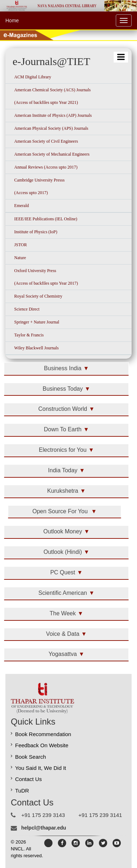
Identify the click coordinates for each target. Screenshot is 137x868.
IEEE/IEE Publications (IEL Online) (46, 219)
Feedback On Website (42, 745)
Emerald (22, 206)
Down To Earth (63, 429)
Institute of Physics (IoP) (36, 232)
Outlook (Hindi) (63, 552)
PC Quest (63, 572)
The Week (63, 613)
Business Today (63, 389)
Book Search (31, 757)
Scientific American (63, 593)
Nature (20, 258)
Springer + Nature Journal (37, 322)
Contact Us (28, 779)
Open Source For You (61, 511)
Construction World (63, 409)
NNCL (17, 849)
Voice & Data (63, 634)
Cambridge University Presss (40, 180)
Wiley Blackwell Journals (37, 348)
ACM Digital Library (33, 77)
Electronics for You (63, 450)
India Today (63, 470)
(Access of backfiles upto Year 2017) (46, 283)
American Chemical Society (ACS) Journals (53, 90)
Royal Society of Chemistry (38, 296)
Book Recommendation (43, 734)
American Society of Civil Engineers (46, 141)
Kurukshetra (63, 491)
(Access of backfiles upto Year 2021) (46, 102)
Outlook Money (63, 531)
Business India (63, 368)
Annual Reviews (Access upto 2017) (46, 167)
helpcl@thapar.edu (44, 828)
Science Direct (27, 309)
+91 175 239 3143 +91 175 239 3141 (72, 815)
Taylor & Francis (29, 335)
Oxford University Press (35, 271)
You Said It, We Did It (41, 768)
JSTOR (21, 245)
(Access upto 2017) (31, 193)
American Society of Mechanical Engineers (52, 154)
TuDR (22, 791)
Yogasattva (63, 654)
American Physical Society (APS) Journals (51, 128)
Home (12, 20)
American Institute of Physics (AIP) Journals (53, 115)
